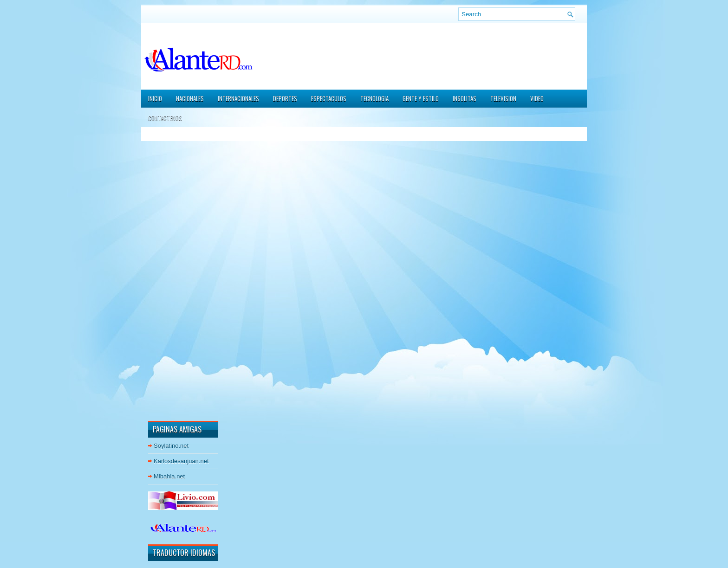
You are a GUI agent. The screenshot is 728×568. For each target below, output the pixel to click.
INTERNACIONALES (238, 98)
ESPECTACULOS (329, 98)
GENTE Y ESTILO (421, 98)
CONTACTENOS (165, 118)
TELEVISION (503, 98)
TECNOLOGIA (374, 98)
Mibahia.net (169, 476)
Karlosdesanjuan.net (181, 461)
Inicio (155, 98)
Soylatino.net (171, 446)
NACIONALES (190, 98)
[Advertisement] (176, 273)
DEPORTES (285, 98)
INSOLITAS (465, 98)
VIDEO (537, 98)
